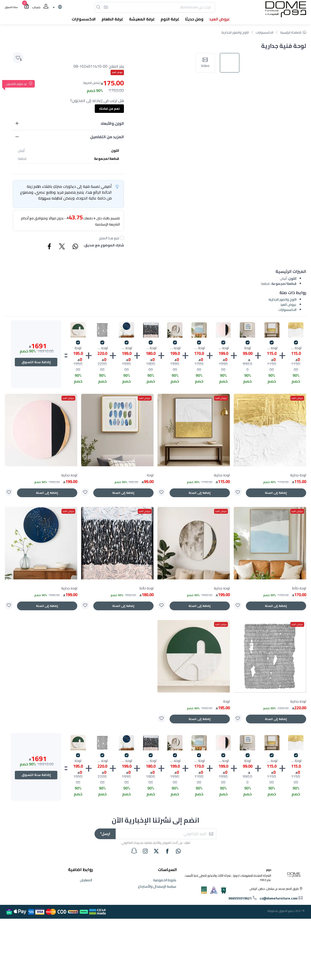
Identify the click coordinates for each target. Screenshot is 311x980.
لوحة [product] (150, 475)
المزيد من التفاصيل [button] (107, 137)
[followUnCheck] (122, 238)
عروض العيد (288, 305)
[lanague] (57, 7)
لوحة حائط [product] (299, 588)
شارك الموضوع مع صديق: (104, 246)
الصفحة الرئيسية (293, 32)
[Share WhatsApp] (75, 247)
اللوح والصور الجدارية (235, 32)
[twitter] (156, 851)
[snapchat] (134, 851)
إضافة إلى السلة (276, 493)
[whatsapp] (178, 851)
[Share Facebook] (50, 247)
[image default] (232, 229)
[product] (270, 430)
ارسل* (105, 834)
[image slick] (208, 229)
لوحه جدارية (272, 348)
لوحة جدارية (296, 348)
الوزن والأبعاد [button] (112, 123)
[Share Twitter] (62, 247)
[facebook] (167, 851)
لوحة (248, 348)
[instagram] (145, 851)
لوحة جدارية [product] (298, 475)
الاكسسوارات (264, 32)
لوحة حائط (199, 348)
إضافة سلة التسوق (36, 362)
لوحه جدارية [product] (222, 475)
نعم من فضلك (109, 108)
